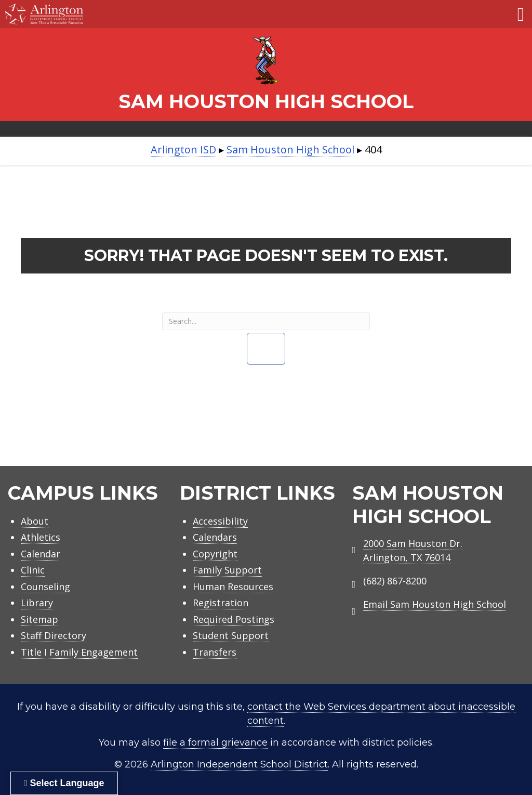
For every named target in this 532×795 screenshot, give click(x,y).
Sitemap (39, 619)
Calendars (215, 537)
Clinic (33, 570)
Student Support (231, 635)
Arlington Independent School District (239, 764)
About (35, 521)
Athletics (41, 537)
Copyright (215, 554)
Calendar (41, 554)
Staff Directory (54, 635)
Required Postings (234, 619)
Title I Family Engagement (79, 652)
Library (37, 603)
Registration (221, 603)
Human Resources (233, 587)
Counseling (45, 587)
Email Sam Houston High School (435, 604)
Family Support (227, 570)
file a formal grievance (215, 742)
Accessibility (220, 521)
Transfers (215, 652)
